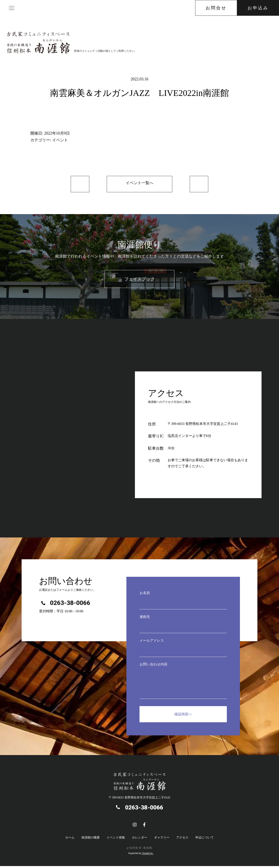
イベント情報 (116, 840)
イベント (60, 140)
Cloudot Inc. (148, 855)
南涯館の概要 (91, 840)
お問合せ (216, 8)
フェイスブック (139, 281)
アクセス (182, 840)
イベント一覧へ (139, 184)
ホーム (70, 840)
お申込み (258, 8)
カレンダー (139, 840)
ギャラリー (162, 840)
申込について (205, 840)
